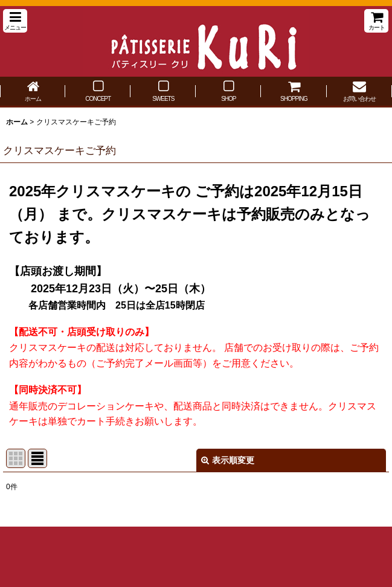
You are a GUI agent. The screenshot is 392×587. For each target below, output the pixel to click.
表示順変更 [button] (228, 460)
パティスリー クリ (196, 41)
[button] (15, 21)
